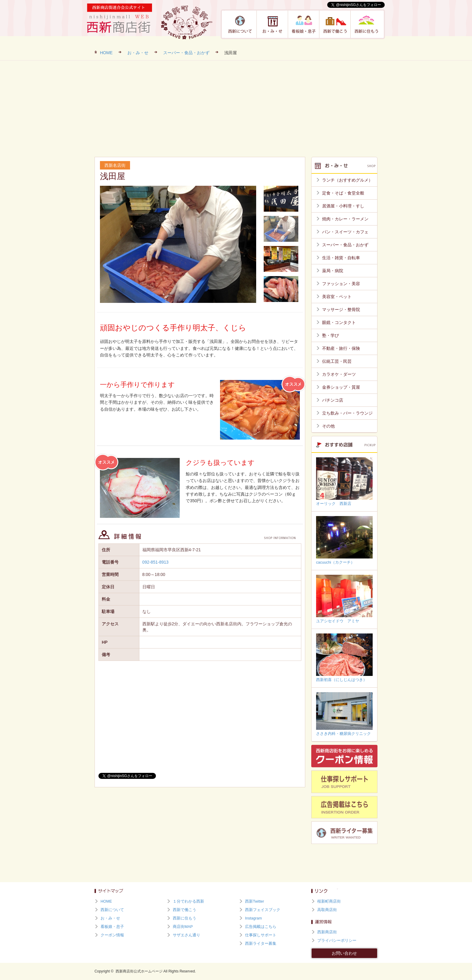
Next (250, 244)
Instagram (253, 918)
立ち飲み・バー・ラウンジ (347, 413)
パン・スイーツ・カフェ (345, 232)
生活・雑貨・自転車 (341, 258)
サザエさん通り (186, 935)
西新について (240, 24)
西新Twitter (255, 901)
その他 (328, 426)
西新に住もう (366, 24)
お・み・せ (272, 24)
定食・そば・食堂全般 (343, 193)
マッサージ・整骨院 (341, 310)
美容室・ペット (337, 297)
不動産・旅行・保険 (341, 348)
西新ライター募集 (261, 944)
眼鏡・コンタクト (339, 322)
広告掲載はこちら (261, 927)
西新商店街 (327, 932)
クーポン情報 (112, 935)
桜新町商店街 (329, 901)
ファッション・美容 (341, 284)
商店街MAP (183, 927)
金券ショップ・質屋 (341, 387)
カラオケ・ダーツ (339, 374)
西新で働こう (335, 24)
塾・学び (331, 335)
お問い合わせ (344, 953)
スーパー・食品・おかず (186, 53)
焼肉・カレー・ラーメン (345, 219)
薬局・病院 (333, 271)
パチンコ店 (333, 400)
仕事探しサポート (261, 935)
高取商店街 (327, 910)
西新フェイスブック (263, 910)
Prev (109, 244)
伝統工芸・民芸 (337, 361)
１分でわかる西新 (188, 901)
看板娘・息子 (304, 24)
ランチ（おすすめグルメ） (347, 180)
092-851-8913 (155, 562)
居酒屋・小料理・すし (343, 206)
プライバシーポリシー (337, 941)
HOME (106, 53)
